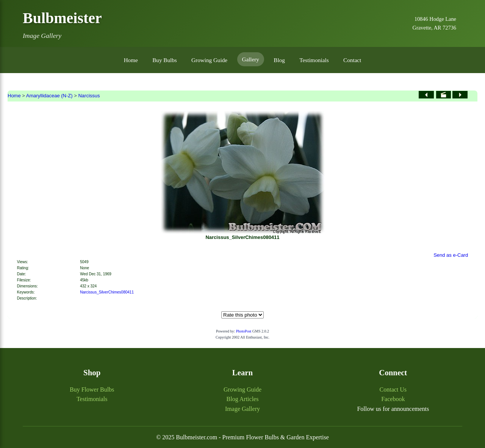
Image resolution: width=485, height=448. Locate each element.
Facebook (393, 399)
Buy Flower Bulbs (92, 389)
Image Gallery (242, 409)
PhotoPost (244, 331)
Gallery (250, 59)
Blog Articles (243, 399)
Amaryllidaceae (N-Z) (49, 96)
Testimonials (314, 60)
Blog (279, 60)
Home (131, 60)
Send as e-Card (451, 255)
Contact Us (393, 389)
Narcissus (89, 96)
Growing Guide (209, 60)
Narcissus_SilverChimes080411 (107, 292)
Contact (352, 60)
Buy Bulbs (165, 60)
